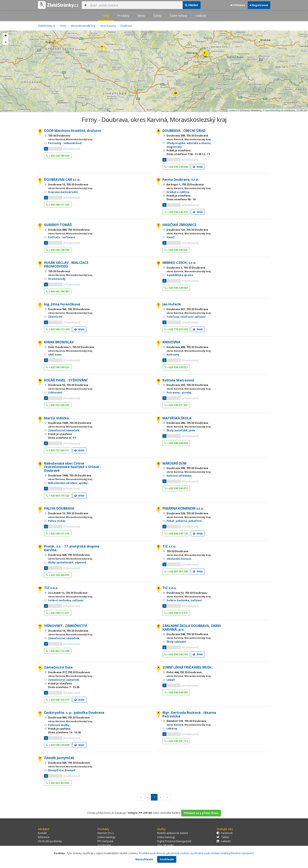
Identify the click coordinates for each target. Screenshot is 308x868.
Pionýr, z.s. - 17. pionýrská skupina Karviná (72, 548)
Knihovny (173, 355)
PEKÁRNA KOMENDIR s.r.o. (183, 508)
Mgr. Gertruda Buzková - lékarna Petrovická (189, 714)
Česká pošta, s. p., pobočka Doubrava (74, 713)
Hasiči (171, 237)
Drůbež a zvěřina (178, 192)
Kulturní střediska (179, 476)
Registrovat (259, 5)
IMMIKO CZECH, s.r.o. (179, 263)
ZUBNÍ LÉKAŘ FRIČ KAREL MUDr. (187, 667)
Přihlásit (238, 5)
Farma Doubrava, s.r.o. (181, 180)
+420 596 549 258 (58, 250)
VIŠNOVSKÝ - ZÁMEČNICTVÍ (66, 626)
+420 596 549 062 (176, 692)
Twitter (223, 837)
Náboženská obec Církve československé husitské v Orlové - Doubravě (73, 467)
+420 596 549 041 (176, 250)
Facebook (225, 833)
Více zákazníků (165, 845)
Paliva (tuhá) (57, 521)
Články (157, 16)
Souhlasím (167, 859)
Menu (141, 16)
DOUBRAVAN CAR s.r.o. (62, 180)
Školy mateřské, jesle (181, 430)
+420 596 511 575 (58, 533)
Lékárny (172, 728)
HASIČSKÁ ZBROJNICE (179, 225)
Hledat (192, 5)
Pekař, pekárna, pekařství (184, 521)
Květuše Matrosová (178, 380)
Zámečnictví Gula (58, 667)
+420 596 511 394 (58, 205)
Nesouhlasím (144, 859)
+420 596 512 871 (58, 613)
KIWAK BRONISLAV (59, 342)
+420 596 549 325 (58, 367)
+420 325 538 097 (58, 405)
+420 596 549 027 (176, 367)
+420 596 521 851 (176, 405)
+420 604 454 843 (58, 783)
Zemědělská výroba (180, 275)
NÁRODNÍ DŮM (174, 463)
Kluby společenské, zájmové (67, 562)
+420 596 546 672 (176, 212)
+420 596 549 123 (176, 533)
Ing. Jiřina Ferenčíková (62, 304)
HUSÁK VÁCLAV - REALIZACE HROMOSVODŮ (66, 264)
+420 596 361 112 (176, 741)
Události (201, 16)
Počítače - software (62, 237)
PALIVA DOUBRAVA (59, 508)
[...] (136, 5)
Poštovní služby (59, 725)
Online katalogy (106, 837)
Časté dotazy (178, 16)
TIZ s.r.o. (169, 546)
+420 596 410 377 (58, 700)
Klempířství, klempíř (62, 770)
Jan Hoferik (172, 304)
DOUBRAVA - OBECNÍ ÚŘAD (184, 131)
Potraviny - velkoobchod (65, 143)
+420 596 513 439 (58, 329)
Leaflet (232, 110)
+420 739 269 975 (58, 575)
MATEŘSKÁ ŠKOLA (177, 418)
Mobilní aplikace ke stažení (173, 833)
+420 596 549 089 (58, 745)
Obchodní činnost (179, 559)
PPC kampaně (105, 841)
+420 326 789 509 (58, 156)
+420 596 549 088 (176, 167)
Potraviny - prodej (179, 392)
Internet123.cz (106, 833)
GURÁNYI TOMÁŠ (58, 225)
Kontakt (42, 833)
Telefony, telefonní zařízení (186, 317)
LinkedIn (224, 841)
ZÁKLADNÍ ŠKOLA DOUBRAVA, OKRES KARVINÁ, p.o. (192, 628)
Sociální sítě (104, 845)
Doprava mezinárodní (63, 192)
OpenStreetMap (273, 110)
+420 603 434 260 (176, 571)
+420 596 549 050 (176, 288)
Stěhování (55, 392)
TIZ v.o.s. (51, 588)
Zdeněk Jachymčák (59, 758)
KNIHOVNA (171, 342)
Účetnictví (55, 317)
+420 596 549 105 (176, 654)
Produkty (123, 16)
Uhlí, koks (55, 355)
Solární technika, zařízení (66, 600)
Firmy (106, 16)
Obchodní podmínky (50, 841)
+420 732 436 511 (58, 450)
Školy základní (176, 642)
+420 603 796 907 (58, 291)
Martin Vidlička (56, 418)
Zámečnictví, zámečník (64, 430)
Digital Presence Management (174, 841)
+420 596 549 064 (176, 443)
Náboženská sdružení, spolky (68, 483)
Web (198, 167)
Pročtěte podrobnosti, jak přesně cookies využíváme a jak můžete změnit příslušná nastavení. (197, 853)
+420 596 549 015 (176, 488)
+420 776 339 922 (176, 329)
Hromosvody (57, 279)
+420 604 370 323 (58, 496)
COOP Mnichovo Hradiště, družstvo (73, 131)
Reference (44, 837)
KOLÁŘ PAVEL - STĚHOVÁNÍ (66, 380)
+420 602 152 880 (58, 651)
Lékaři (171, 680)
